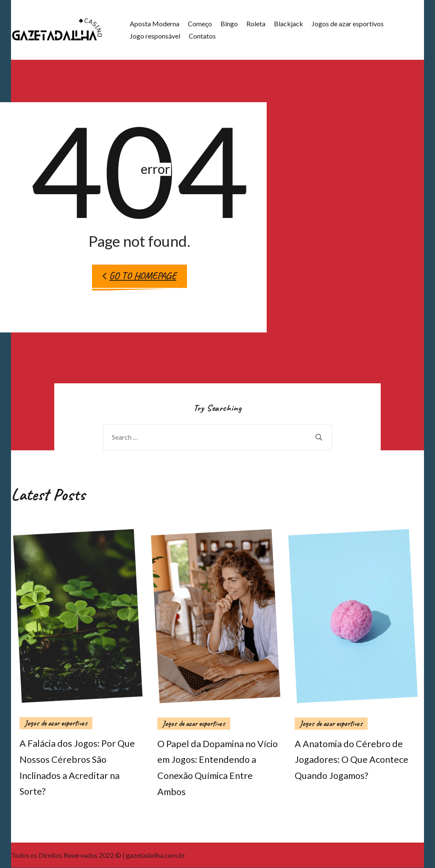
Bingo (228, 24)
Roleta (255, 24)
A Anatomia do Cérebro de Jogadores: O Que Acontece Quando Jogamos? (351, 760)
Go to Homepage (139, 276)
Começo (199, 24)
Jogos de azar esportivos (347, 24)
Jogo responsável (154, 36)
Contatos (201, 36)
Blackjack (288, 24)
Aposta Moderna (154, 24)
